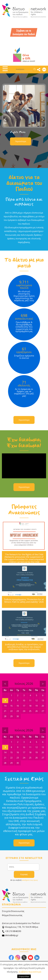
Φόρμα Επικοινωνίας (12, 915)
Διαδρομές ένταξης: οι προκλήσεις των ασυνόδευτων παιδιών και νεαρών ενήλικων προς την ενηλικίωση (24, 647)
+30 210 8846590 (12, 931)
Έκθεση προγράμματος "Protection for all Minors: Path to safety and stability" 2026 (24, 601)
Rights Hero (18, 132)
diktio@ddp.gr (10, 935)
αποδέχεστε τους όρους (30, 880)
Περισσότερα (21, 141)
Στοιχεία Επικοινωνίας (13, 911)
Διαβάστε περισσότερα (30, 972)
